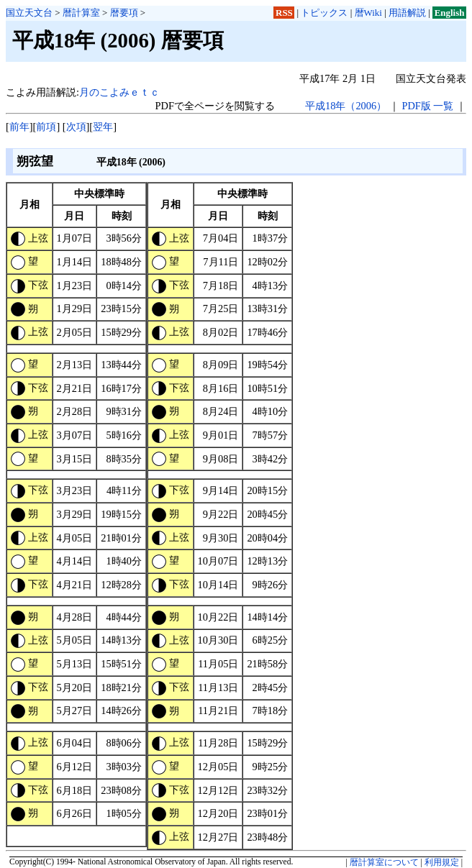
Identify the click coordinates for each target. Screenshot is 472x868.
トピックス (324, 13)
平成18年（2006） (346, 106)
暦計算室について (384, 862)
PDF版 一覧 (427, 106)
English (450, 13)
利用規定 (442, 862)
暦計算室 (81, 13)
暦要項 (124, 13)
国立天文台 (29, 13)
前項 (46, 127)
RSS (284, 13)
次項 (76, 127)
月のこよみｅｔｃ (119, 92)
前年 (19, 127)
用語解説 (407, 13)
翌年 (103, 127)
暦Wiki (368, 13)
